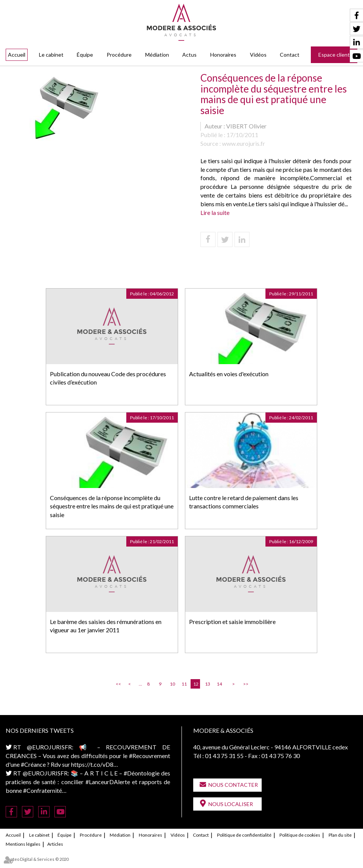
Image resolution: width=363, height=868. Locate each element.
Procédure (119, 55)
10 (172, 684)
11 (184, 684)
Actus (189, 55)
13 (208, 684)
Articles (55, 844)
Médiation (157, 55)
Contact (290, 55)
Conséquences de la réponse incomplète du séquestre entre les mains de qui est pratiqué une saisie (112, 506)
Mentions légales (23, 844)
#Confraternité (43, 790)
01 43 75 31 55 (224, 756)
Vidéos (258, 55)
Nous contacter (233, 785)
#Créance (33, 764)
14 (219, 684)
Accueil (17, 55)
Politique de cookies (300, 835)
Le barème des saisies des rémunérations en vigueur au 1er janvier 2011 (106, 626)
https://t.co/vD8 (92, 764)
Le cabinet (51, 55)
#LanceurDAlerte (108, 782)
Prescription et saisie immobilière (232, 622)
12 (196, 684)
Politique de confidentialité (244, 835)
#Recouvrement (150, 756)
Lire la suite (215, 212)
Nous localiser (231, 804)
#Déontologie (142, 773)
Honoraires (223, 55)
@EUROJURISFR (49, 747)
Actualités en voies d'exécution (229, 374)
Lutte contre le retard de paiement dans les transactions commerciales (244, 502)
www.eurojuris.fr (244, 143)
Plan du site (340, 835)
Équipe (85, 55)
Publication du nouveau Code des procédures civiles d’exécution (108, 378)
